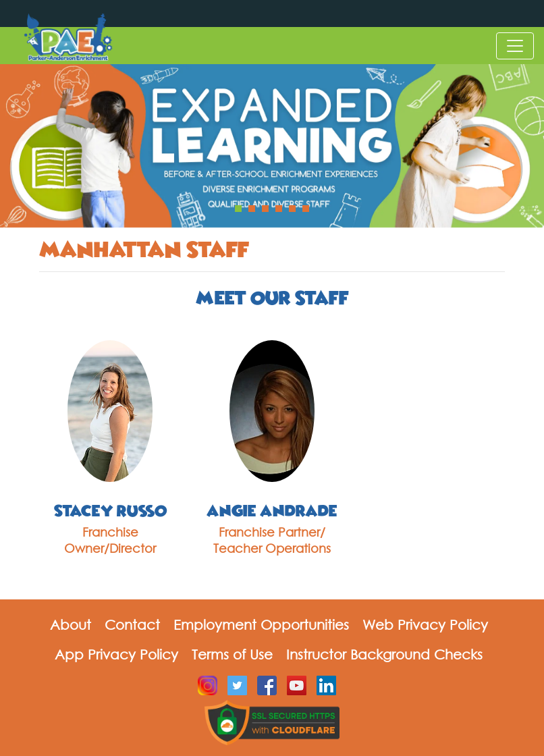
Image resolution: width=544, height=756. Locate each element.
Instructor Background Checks (384, 654)
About (71, 625)
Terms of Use (232, 654)
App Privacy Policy (116, 654)
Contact (132, 625)
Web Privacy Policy (425, 625)
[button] (238, 209)
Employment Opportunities (261, 625)
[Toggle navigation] (515, 46)
